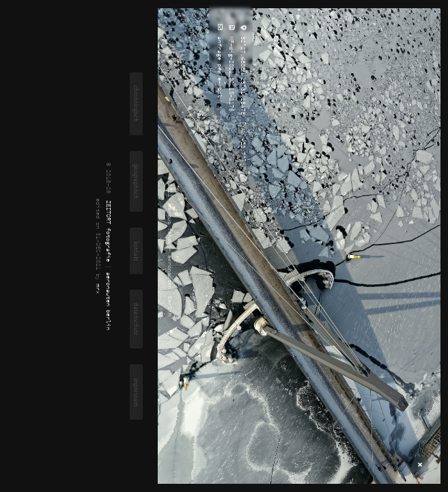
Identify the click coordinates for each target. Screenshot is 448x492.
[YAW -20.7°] (243, 140)
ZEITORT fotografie (109, 231)
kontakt (137, 251)
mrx (99, 289)
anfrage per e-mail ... (220, 72)
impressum (137, 392)
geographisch (137, 181)
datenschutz (137, 319)
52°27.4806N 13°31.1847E (243, 74)
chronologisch (137, 104)
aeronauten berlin (109, 301)
